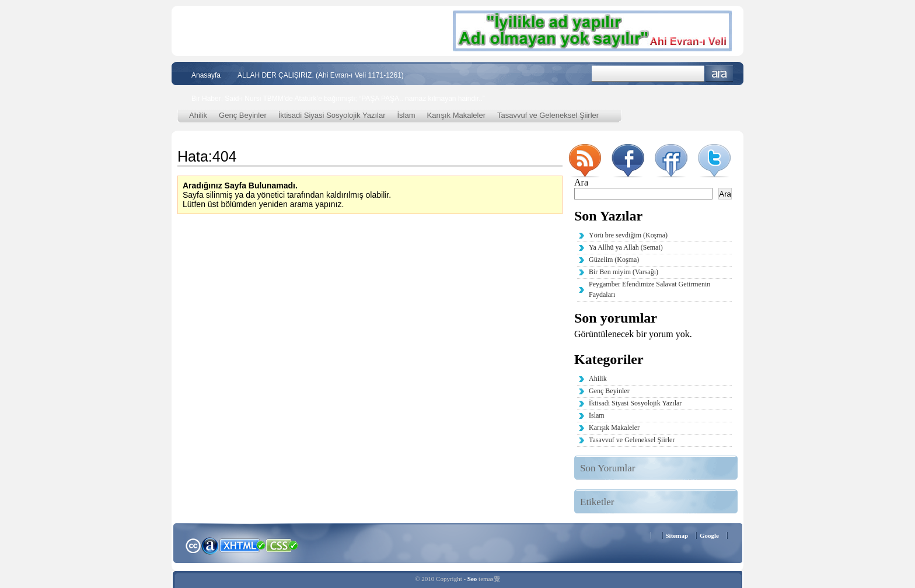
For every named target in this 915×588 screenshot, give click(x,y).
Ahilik (198, 115)
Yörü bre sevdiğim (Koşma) (628, 235)
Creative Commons (193, 545)
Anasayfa (206, 75)
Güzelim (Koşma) (614, 260)
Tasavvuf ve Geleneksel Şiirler (548, 115)
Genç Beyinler (243, 115)
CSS (282, 545)
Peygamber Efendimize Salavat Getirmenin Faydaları (649, 289)
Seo (472, 579)
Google (709, 535)
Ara (719, 74)
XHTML (242, 544)
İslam (406, 115)
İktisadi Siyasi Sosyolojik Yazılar (332, 115)
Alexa (210, 545)
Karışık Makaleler (456, 115)
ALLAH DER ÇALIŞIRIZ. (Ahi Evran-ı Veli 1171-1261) (321, 75)
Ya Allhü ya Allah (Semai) (626, 247)
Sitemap (677, 535)
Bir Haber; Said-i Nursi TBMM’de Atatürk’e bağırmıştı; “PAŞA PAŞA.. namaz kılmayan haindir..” (338, 99)
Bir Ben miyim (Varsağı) (624, 272)
